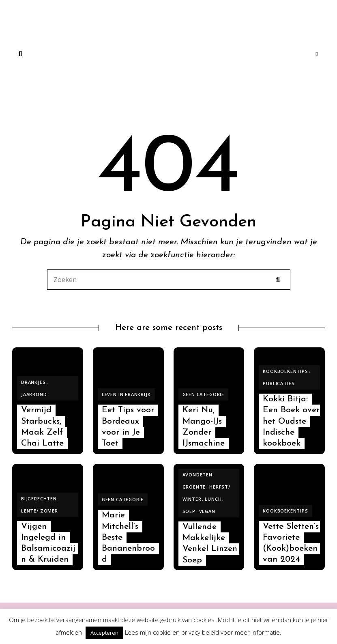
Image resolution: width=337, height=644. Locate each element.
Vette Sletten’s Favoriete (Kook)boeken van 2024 (291, 543)
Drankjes (33, 382)
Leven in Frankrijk (126, 394)
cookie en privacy (177, 632)
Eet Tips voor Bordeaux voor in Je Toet (128, 427)
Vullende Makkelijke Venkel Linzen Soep (210, 544)
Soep (189, 511)
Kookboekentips (285, 371)
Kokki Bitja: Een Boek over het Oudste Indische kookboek (291, 421)
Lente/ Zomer (40, 511)
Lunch (213, 499)
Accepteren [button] (104, 633)
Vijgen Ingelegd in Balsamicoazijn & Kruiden (48, 543)
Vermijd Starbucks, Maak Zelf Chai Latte (42, 427)
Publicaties (279, 383)
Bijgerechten (39, 499)
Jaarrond (34, 394)
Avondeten (197, 475)
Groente (194, 487)
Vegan (207, 511)
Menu (317, 54)
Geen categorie (204, 394)
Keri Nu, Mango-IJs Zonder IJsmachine (204, 427)
